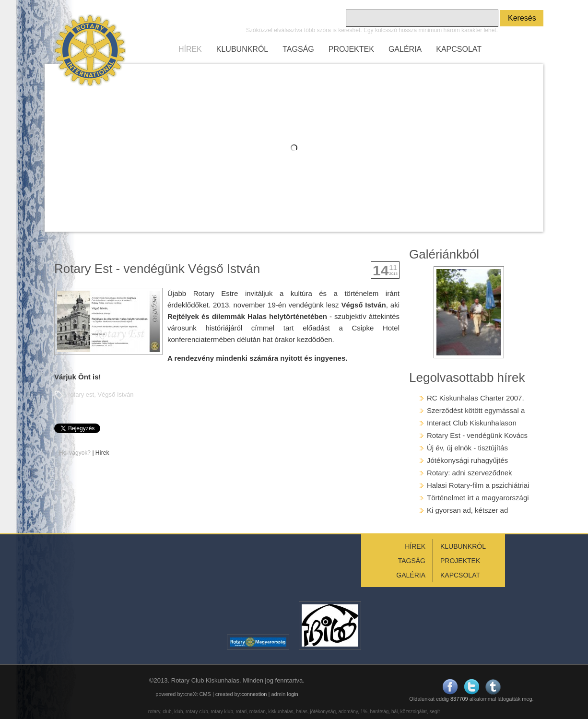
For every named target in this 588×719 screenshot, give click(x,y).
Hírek (102, 453)
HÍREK (190, 49)
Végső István (115, 395)
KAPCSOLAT (459, 49)
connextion (254, 694)
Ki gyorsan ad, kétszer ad (467, 510)
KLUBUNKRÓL (242, 49)
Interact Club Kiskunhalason (472, 423)
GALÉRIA (405, 49)
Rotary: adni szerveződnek (470, 473)
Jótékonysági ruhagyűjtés (467, 460)
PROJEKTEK (351, 49)
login (292, 694)
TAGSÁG (298, 49)
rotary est (81, 395)
